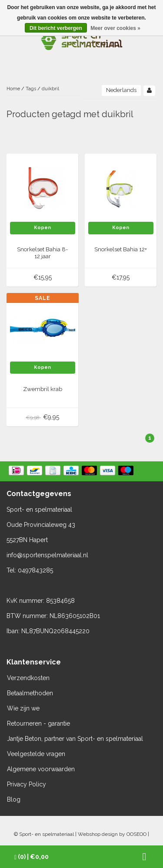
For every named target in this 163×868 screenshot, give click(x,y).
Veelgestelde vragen (36, 754)
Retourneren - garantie (38, 723)
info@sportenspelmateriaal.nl (47, 555)
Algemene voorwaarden (41, 769)
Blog (14, 799)
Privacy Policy (27, 784)
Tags (31, 89)
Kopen (42, 228)
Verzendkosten (28, 678)
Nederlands (121, 90)
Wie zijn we (23, 708)
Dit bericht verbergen (56, 28)
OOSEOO (136, 834)
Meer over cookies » (115, 28)
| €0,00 (32, 857)
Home (13, 89)
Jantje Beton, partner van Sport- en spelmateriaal (75, 739)
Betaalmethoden (30, 693)
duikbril (50, 89)
